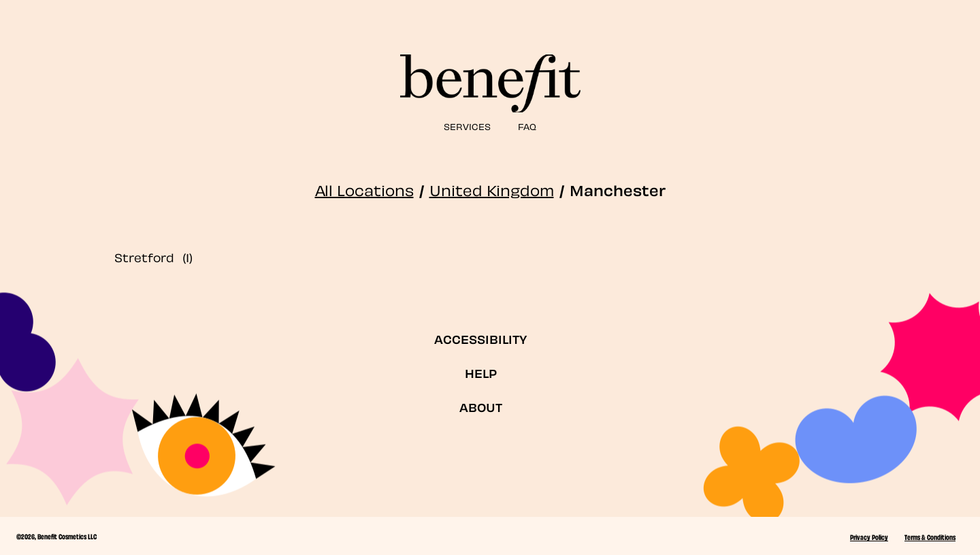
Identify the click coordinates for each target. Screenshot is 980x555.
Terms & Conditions (930, 537)
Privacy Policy (869, 537)
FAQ (527, 126)
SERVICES (467, 126)
